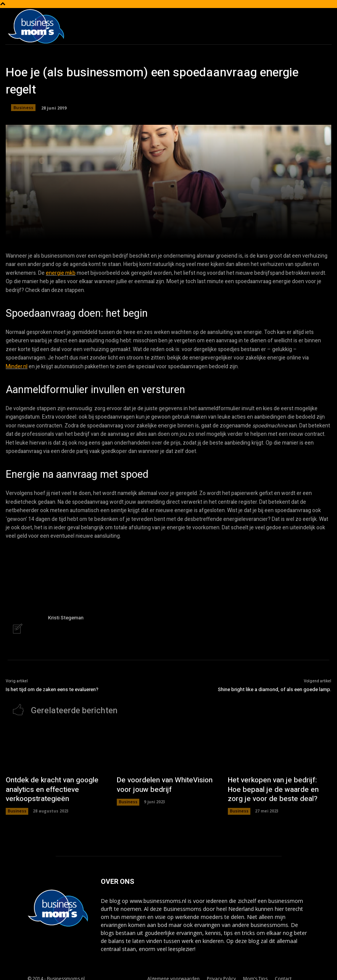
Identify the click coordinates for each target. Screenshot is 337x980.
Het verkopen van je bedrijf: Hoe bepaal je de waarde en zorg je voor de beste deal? (277, 786)
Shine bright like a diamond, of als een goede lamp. (275, 689)
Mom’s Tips (255, 973)
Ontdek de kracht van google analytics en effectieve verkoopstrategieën (45, 786)
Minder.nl (17, 367)
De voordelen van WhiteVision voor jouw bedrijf (165, 782)
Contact (283, 973)
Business (23, 108)
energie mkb (61, 273)
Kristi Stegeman (66, 618)
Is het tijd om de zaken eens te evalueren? (52, 689)
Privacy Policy (221, 973)
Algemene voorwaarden (173, 973)
